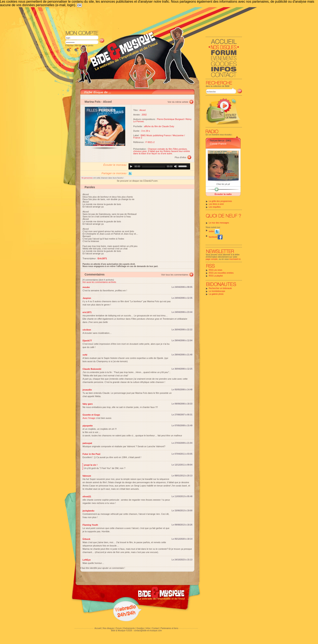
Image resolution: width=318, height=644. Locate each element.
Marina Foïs (93, 102)
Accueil (98, 628)
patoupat (87, 443)
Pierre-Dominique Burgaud (170, 119)
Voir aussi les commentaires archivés (99, 282)
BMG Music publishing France (156, 135)
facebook (216, 237)
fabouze (87, 476)
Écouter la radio (223, 194)
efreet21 (87, 497)
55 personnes (87, 178)
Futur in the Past (91, 454)
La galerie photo (216, 294)
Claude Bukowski (92, 369)
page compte (212, 259)
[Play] (131, 166)
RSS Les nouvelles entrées (221, 273)
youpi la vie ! (91, 465)
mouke (86, 287)
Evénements (129, 628)
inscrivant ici (235, 259)
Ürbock (86, 539)
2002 (144, 115)
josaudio (87, 390)
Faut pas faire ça (217, 141)
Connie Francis (218, 144)
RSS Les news (216, 270)
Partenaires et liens (170, 628)
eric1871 (87, 312)
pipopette (88, 426)
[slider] (154, 166)
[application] (159, 166)
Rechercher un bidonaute (220, 288)
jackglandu (88, 511)
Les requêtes (215, 207)
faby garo (88, 404)
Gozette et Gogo (91, 415)
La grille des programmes (220, 201)
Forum (119, 628)
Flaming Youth (90, 525)
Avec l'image (89, 418)
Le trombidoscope (217, 291)
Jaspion (87, 298)
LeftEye (87, 560)
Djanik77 (87, 341)
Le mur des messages (219, 223)
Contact (155, 628)
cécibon (87, 330)
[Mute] (176, 166)
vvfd (85, 355)
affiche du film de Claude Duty (159, 126)
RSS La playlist (216, 276)
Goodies (140, 628)
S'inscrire (69, 46)
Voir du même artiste (178, 102)
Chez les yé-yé (223, 184)
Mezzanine (178, 135)
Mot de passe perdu (84, 46)
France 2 (138, 138)
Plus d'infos (180, 157)
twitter (214, 231)
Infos (148, 628)
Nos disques (108, 628)
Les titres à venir (216, 204)
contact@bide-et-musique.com (148, 631)
